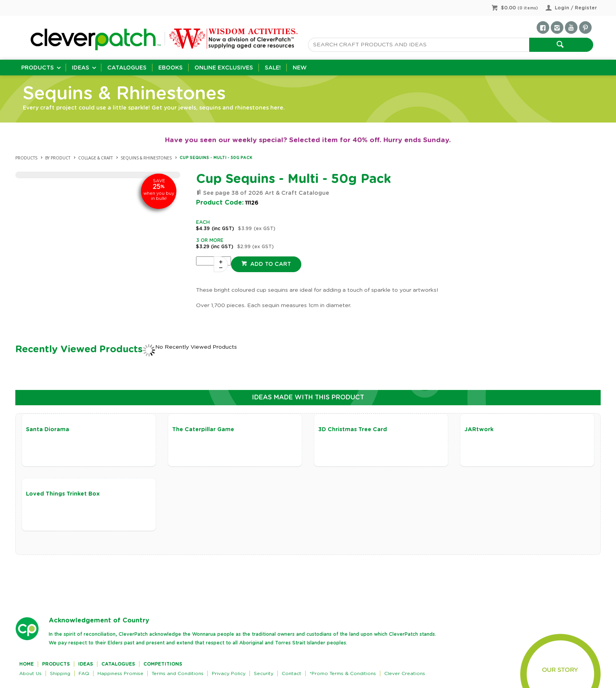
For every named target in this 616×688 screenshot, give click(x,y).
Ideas (81, 68)
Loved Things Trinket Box (63, 494)
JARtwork (479, 430)
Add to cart (270, 264)
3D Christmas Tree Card (353, 430)
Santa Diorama (48, 430)
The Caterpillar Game (203, 430)
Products (38, 68)
